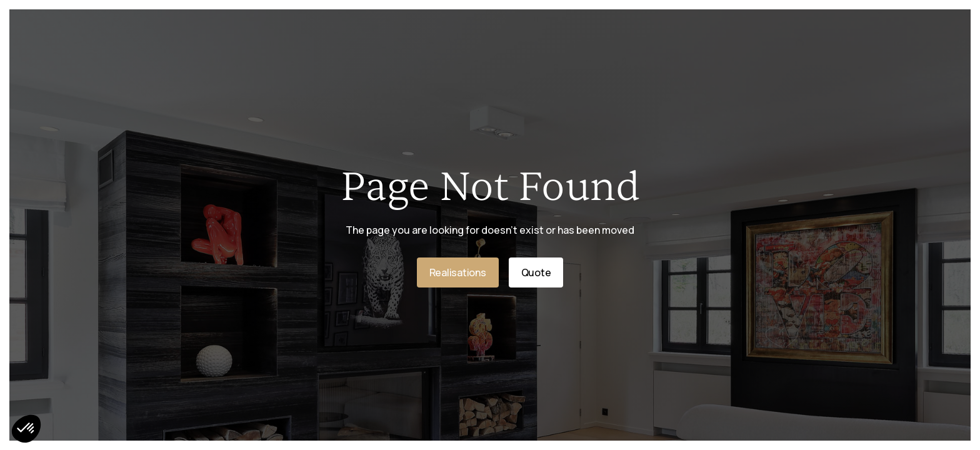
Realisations (458, 272)
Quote (536, 272)
